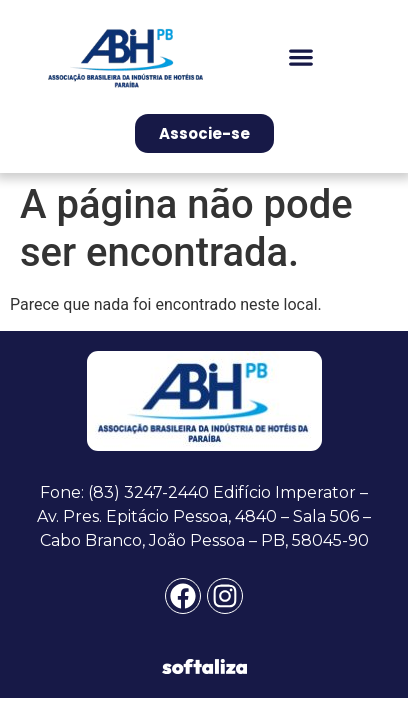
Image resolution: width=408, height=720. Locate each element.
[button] (301, 56)
